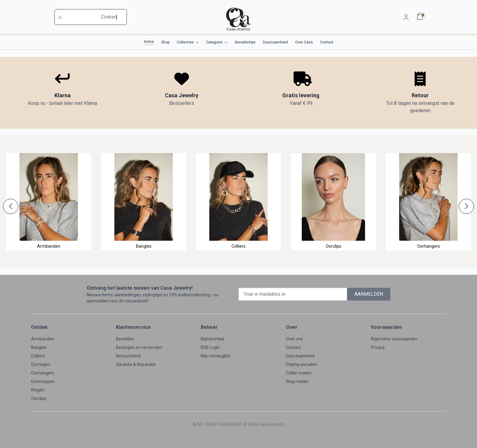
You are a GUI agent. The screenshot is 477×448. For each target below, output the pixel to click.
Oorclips (39, 398)
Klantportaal (212, 339)
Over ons (294, 339)
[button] (11, 206)
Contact (294, 347)
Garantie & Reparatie (136, 364)
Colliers (38, 356)
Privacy (378, 347)
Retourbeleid (128, 356)
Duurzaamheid (300, 356)
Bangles (39, 347)
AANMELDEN (369, 294)
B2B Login (210, 347)
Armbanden (43, 339)
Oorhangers (42, 373)
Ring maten (297, 381)
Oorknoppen (43, 381)
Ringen (38, 390)
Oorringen (41, 364)
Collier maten (299, 373)
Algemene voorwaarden (394, 339)
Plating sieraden (301, 364)
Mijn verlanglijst (216, 356)
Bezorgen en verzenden (139, 347)
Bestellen (125, 339)
